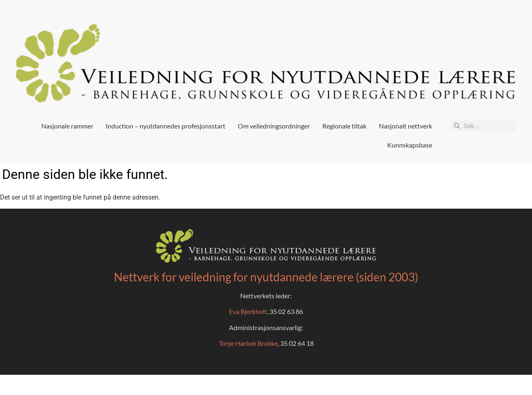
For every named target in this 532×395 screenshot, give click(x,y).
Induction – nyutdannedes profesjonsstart (166, 126)
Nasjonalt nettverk (406, 126)
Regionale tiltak (344, 126)
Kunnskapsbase (410, 145)
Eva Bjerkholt (248, 311)
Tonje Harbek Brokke (248, 343)
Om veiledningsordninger (274, 126)
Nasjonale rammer (67, 126)
